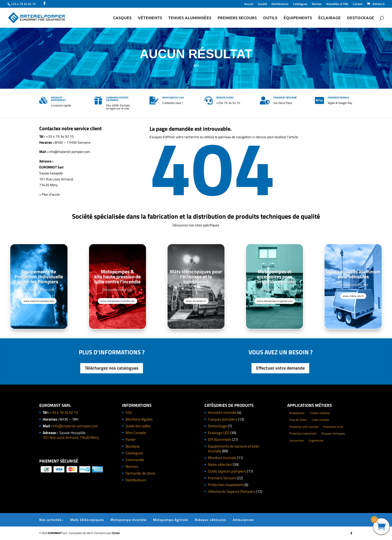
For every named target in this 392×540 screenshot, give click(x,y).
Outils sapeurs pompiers (227, 471)
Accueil (249, 4)
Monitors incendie (222, 458)
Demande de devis (140, 473)
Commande (135, 460)
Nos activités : (51, 520)
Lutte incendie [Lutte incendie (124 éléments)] (320, 420)
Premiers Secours (237, 18)
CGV (129, 412)
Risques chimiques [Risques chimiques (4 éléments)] (333, 433)
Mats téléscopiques (87, 520)
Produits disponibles (58, 99)
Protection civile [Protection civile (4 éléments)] (333, 427)
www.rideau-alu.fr (353, 296)
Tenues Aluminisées (190, 18)
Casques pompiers (223, 419)
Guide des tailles (138, 426)
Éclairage (329, 18)
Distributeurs (280, 4)
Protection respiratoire (226, 485)
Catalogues (300, 4)
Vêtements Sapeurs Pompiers (232, 491)
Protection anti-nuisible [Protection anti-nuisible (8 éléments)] (304, 427)
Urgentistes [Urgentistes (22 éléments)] (316, 440)
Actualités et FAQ (337, 4)
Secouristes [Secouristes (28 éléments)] (297, 440)
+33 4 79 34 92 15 (64, 412)
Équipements (298, 18)
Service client (225, 98)
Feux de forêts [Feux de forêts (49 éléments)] (298, 420)
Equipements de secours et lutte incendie (233, 449)
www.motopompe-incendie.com (117, 301)
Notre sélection (220, 464)
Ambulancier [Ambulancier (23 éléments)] (297, 413)
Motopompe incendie (128, 520)
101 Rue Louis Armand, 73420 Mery (71, 437)
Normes (317, 4)
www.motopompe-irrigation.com (275, 301)
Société (262, 4)
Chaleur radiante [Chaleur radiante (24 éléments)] (320, 413)
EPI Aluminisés (220, 439)
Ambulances (243, 520)
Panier (131, 439)
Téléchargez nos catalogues (112, 368)
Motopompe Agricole (171, 520)
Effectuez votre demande (280, 368)
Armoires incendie (222, 412)
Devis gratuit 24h (173, 98)
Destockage (360, 18)
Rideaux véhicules (210, 520)
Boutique (133, 446)
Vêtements (150, 18)
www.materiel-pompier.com (39, 301)
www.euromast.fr (196, 301)
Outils (270, 18)
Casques (122, 18)
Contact (358, 4)
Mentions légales (139, 419)
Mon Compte (136, 433)
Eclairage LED (219, 433)
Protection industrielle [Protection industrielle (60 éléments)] (303, 433)
